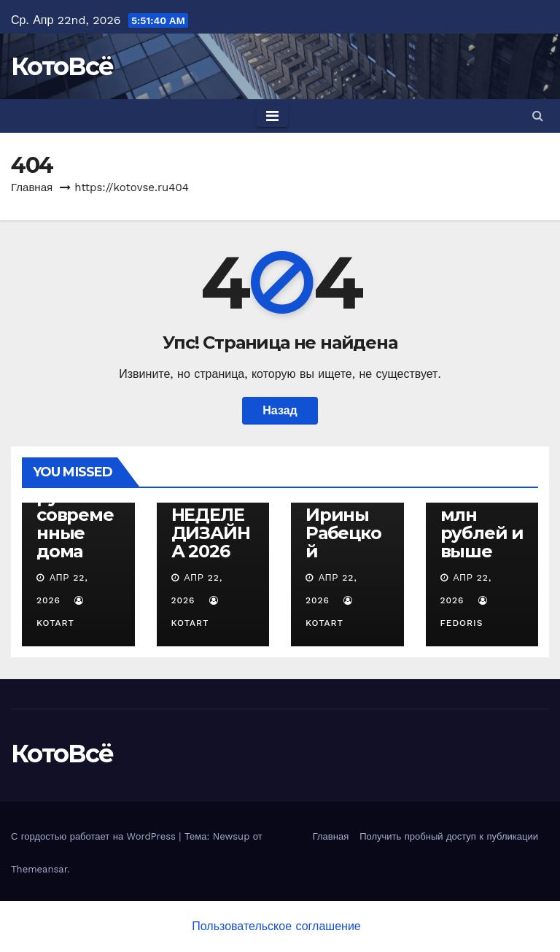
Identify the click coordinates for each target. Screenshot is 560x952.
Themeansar (39, 869)
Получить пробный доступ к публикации (449, 836)
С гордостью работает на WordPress (95, 836)
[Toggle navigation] (272, 116)
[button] (538, 116)
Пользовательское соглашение (276, 926)
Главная (32, 187)
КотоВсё (62, 66)
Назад (280, 410)
